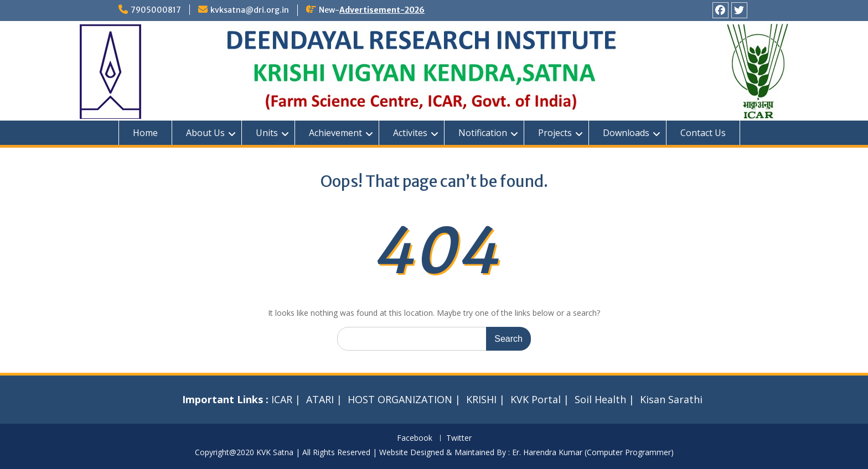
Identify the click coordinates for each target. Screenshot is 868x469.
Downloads (626, 133)
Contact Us (703, 133)
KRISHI (481, 399)
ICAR (282, 399)
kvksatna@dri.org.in (250, 10)
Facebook (415, 438)
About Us (205, 133)
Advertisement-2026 (382, 10)
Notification (483, 133)
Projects (555, 133)
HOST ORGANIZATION (400, 399)
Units (267, 133)
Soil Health (600, 399)
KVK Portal (536, 399)
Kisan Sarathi (671, 399)
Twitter (459, 438)
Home (145, 133)
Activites (410, 133)
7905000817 (156, 10)
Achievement (335, 133)
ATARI (320, 399)
